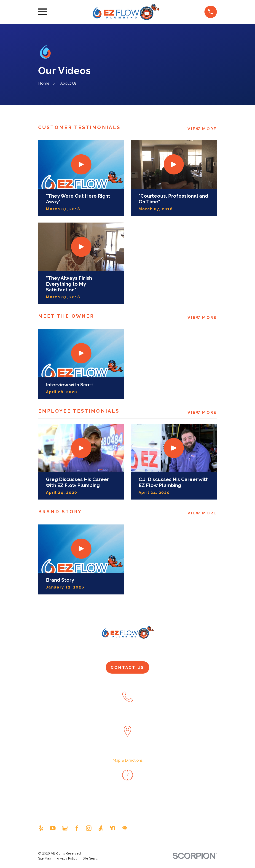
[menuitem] (45, 859)
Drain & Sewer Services (157, 650)
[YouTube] (53, 828)
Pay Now (202, 650)
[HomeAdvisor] (125, 828)
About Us (80, 650)
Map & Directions (128, 760)
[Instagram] (89, 828)
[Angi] (101, 828)
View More (202, 129)
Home (50, 650)
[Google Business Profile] (65, 828)
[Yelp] (41, 828)
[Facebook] (77, 828)
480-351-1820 (128, 716)
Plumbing (113, 650)
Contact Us (127, 667)
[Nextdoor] (113, 828)
